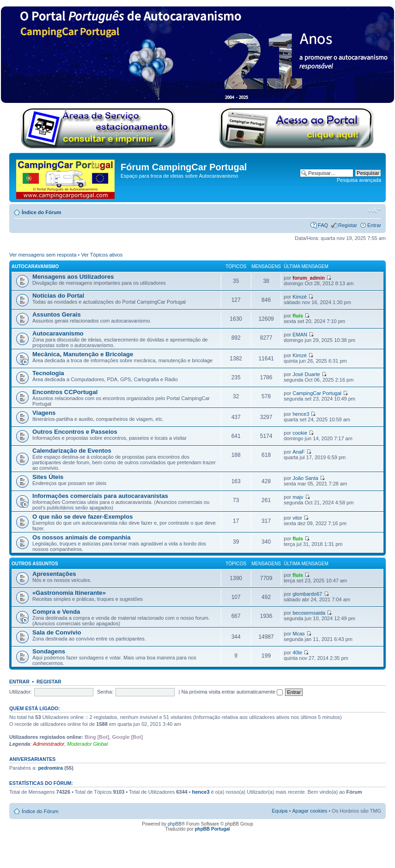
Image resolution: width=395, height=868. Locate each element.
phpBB (175, 824)
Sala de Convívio (57, 632)
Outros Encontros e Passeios (75, 432)
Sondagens (49, 651)
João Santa (305, 478)
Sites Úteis (48, 477)
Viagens (44, 413)
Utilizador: (21, 692)
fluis (298, 316)
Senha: (105, 692)
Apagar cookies (310, 811)
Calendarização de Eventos (72, 451)
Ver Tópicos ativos (102, 255)
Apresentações (54, 574)
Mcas (298, 634)
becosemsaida (309, 613)
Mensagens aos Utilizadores (73, 277)
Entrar (374, 225)
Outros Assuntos (35, 564)
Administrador (49, 744)
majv (298, 497)
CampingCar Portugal (317, 393)
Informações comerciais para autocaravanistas (100, 496)
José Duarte (306, 374)
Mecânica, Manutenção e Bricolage (83, 354)
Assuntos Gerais (57, 314)
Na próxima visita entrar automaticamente (232, 692)
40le (297, 652)
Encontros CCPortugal (65, 392)
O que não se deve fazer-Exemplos (83, 517)
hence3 (301, 414)
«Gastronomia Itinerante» (69, 593)
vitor (297, 518)
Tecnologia (48, 373)
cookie (300, 433)
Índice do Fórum (42, 212)
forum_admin (309, 278)
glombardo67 (307, 594)
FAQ (323, 225)
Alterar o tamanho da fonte (374, 210)
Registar (348, 225)
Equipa (280, 811)
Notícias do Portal (58, 296)
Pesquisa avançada (359, 180)
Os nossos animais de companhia (82, 537)
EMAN (300, 335)
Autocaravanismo (35, 266)
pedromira (50, 768)
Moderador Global (87, 744)
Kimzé (300, 297)
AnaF (298, 452)
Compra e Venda (56, 612)
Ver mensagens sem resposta (43, 255)
